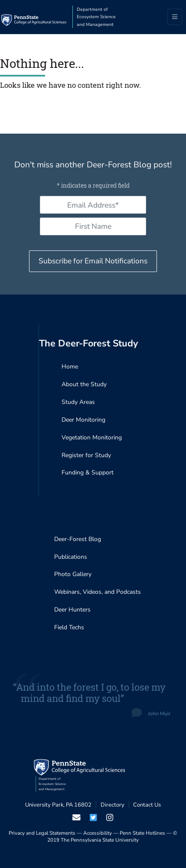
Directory (113, 805)
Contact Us (147, 805)
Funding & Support (88, 472)
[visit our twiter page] (93, 817)
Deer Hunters (72, 610)
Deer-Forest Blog (78, 539)
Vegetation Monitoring (92, 437)
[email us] (77, 817)
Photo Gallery (73, 574)
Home (70, 367)
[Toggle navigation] (175, 17)
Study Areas (78, 402)
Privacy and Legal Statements (42, 833)
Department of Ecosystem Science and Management (96, 17)
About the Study (84, 384)
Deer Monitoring (83, 420)
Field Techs (69, 627)
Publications (71, 557)
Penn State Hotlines (142, 833)
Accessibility (98, 833)
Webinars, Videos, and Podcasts (98, 592)
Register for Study (86, 455)
